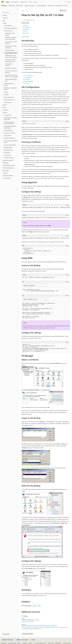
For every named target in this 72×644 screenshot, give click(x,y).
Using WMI (25, 31)
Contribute (25, 643)
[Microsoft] (3, 2)
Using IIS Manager (29, 81)
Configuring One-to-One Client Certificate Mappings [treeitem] (11, 56)
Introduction (25, 25)
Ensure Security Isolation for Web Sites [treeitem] (11, 72)
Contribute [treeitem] (5, 173)
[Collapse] (17, 9)
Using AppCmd (26, 29)
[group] (46, 208)
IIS (27, 10)
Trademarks (58, 643)
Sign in (69, 2)
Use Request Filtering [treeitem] (10, 50)
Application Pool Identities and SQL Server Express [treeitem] (11, 38)
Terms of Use (51, 643)
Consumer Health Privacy (40, 643)
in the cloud (55, 91)
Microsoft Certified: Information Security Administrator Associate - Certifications (39, 626)
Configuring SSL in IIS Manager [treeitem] (10, 34)
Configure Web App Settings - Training (30, 620)
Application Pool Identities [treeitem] (11, 68)
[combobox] (10, 12)
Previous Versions (12, 643)
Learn (23, 10)
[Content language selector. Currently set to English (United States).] (8, 640)
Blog (19, 643)
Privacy (30, 643)
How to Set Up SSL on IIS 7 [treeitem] (11, 53)
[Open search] (65, 2)
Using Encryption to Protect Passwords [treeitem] (11, 43)
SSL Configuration (27, 27)
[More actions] (69, 10)
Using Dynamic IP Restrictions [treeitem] (9, 65)
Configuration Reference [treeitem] (8, 176)
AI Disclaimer (4, 643)
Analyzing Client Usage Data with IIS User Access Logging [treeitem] (11, 76)
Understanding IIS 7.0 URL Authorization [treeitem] (11, 47)
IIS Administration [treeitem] (7, 178)
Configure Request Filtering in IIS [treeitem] (11, 80)
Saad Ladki (26, 37)
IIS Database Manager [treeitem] (9, 158)
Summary (27, 83)
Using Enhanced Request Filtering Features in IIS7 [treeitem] (10, 61)
